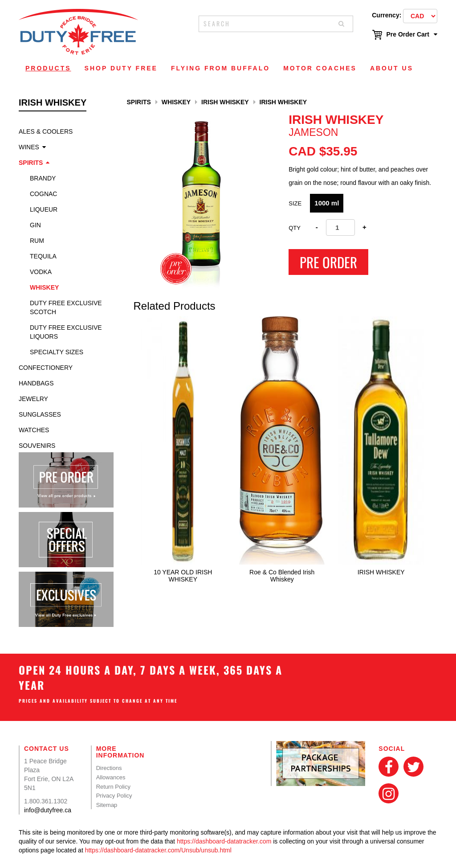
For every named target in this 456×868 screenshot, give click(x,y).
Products (48, 68)
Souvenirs (37, 446)
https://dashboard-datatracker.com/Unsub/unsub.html (158, 850)
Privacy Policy (114, 796)
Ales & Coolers (46, 131)
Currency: (387, 15)
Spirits (31, 163)
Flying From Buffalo (220, 68)
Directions (109, 768)
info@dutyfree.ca (48, 810)
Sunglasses (40, 414)
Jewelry (33, 399)
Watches (34, 430)
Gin (35, 225)
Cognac (43, 194)
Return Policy (113, 787)
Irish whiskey (225, 102)
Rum (37, 241)
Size (295, 203)
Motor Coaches (320, 68)
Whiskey (44, 287)
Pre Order (328, 262)
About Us (392, 68)
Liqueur (44, 209)
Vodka (41, 272)
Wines (29, 147)
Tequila (43, 256)
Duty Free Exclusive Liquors (66, 332)
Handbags (36, 383)
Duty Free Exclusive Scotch (66, 307)
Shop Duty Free (121, 68)
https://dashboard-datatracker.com (224, 841)
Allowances (111, 777)
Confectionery (46, 368)
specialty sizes (57, 352)
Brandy (43, 178)
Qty (295, 228)
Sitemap (107, 805)
